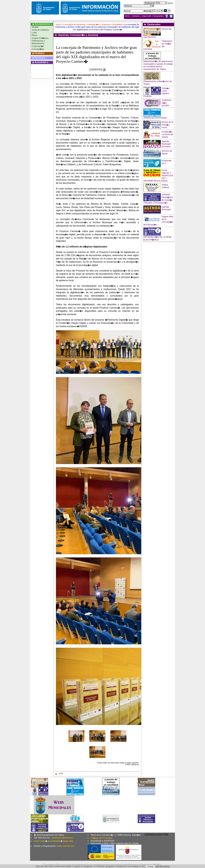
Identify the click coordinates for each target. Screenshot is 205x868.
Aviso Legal (39, 841)
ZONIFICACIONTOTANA (155, 118)
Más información (163, 866)
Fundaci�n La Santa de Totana (167, 134)
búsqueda (158, 16)
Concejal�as (38, 49)
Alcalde (35, 27)
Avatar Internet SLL (66, 846)
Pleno (34, 35)
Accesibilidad (54, 841)
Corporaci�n (38, 46)
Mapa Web (68, 841)
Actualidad (117, 24)
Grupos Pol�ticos (40, 38)
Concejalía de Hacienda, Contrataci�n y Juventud (86, 24)
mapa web (147, 16)
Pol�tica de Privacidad (101, 838)
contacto (136, 16)
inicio (127, 16)
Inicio (59, 24)
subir (59, 774)
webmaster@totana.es (62, 838)
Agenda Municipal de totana (166, 144)
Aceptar (150, 866)
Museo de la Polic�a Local (167, 125)
